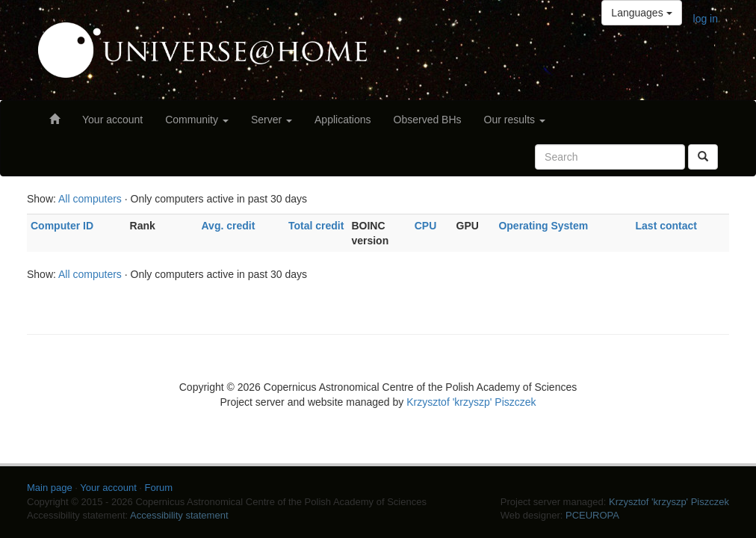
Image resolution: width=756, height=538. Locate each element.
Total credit (316, 226)
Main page (50, 488)
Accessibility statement (179, 515)
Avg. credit (229, 226)
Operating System (543, 226)
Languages (641, 13)
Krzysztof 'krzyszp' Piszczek (471, 402)
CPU (426, 226)
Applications (343, 120)
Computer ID (62, 226)
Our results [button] (515, 120)
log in (706, 19)
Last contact (666, 226)
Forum (159, 488)
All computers (90, 199)
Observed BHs (428, 120)
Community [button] (197, 120)
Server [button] (272, 120)
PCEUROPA (592, 515)
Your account (112, 120)
